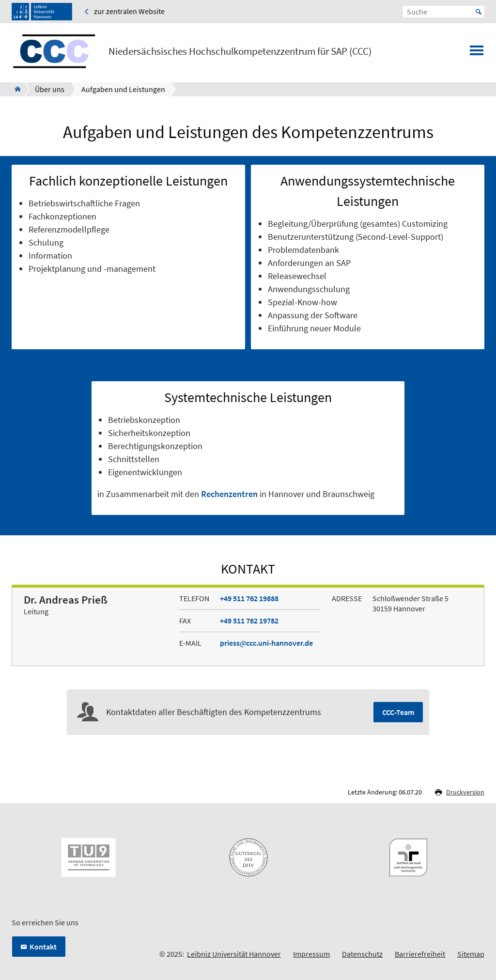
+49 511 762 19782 (249, 621)
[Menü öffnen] (477, 53)
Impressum (311, 954)
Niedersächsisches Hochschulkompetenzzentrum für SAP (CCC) (240, 51)
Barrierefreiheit (420, 954)
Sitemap (471, 954)
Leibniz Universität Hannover (234, 954)
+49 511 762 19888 (249, 598)
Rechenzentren (229, 494)
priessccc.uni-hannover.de (266, 643)
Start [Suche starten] (479, 12)
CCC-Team (398, 712)
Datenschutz (362, 954)
